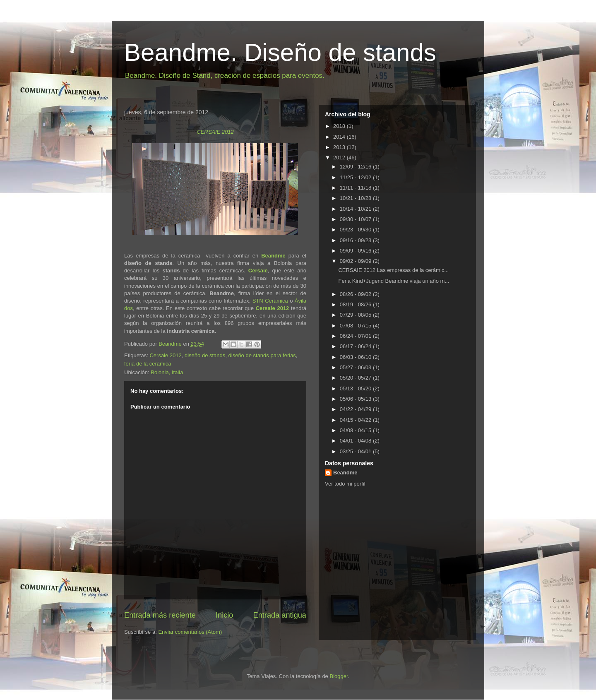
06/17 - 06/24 (356, 346)
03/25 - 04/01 (356, 451)
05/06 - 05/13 (356, 399)
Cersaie (258, 271)
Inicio (224, 615)
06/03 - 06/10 (356, 357)
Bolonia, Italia (167, 372)
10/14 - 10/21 (356, 209)
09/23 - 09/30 (356, 230)
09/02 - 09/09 (356, 261)
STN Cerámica (270, 301)
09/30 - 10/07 (356, 219)
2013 (340, 147)
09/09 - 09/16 (356, 251)
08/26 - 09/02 (356, 294)
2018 (340, 126)
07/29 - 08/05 (356, 315)
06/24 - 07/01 (356, 336)
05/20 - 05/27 (356, 378)
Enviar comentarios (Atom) (190, 632)
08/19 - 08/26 (356, 304)
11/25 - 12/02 (356, 177)
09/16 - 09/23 (356, 240)
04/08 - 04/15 (356, 430)
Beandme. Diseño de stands (280, 52)
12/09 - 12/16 (356, 167)
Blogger (339, 676)
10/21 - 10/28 (356, 198)
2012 (340, 158)
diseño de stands (205, 355)
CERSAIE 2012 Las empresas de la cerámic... (393, 270)
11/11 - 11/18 (356, 188)
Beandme (273, 256)
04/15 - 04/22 (356, 420)
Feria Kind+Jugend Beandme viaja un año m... (394, 281)
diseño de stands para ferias (262, 355)
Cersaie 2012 (273, 308)
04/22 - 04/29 (356, 409)
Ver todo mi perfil (345, 484)
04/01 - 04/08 (356, 441)
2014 (340, 137)
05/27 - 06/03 (356, 367)
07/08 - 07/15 (356, 326)
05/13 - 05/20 (356, 388)
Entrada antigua (280, 615)
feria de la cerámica (148, 364)
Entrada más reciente (160, 615)
